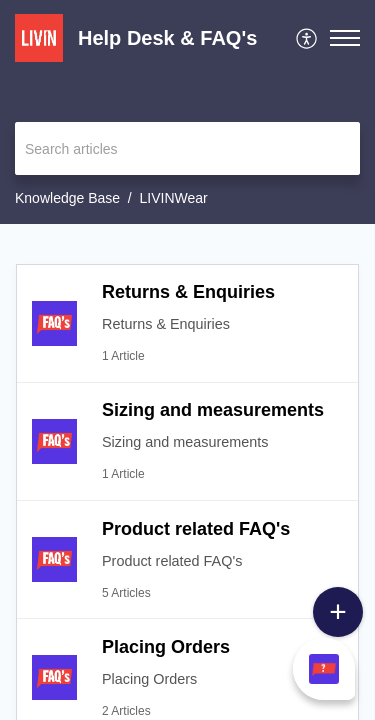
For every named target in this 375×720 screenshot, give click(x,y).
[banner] (187, 112)
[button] (345, 38)
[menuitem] (307, 38)
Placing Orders (166, 647)
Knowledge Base (67, 198)
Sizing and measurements (213, 410)
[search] (187, 148)
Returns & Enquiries (188, 292)
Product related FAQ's (196, 529)
